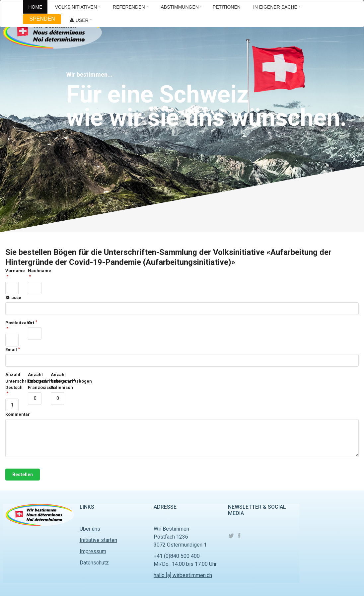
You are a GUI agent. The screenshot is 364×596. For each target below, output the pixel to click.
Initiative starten (98, 540)
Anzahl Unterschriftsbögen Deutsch (12, 381)
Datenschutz (94, 563)
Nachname (35, 271)
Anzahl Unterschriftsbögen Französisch (35, 381)
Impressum (93, 551)
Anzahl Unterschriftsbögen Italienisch (57, 381)
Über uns (90, 529)
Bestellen (23, 475)
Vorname (12, 271)
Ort (31, 323)
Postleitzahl (12, 323)
